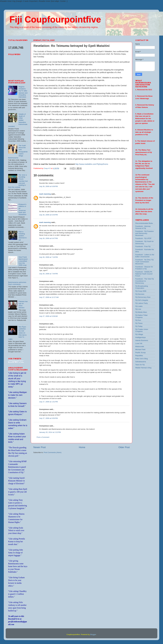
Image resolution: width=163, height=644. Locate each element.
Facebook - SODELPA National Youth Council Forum (144, 274)
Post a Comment (43, 437)
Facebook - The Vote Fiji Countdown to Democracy (144, 281)
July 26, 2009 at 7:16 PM (48, 257)
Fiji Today (139, 326)
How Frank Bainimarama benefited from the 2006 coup (23, 261)
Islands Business (142, 340)
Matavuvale (140, 346)
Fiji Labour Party (141, 303)
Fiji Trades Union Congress (142, 330)
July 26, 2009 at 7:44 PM (48, 274)
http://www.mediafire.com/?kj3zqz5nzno (92, 164)
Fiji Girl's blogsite (142, 300)
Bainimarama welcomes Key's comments (17, 283)
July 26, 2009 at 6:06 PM (48, 186)
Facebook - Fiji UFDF (143, 238)
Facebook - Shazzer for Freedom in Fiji (144, 268)
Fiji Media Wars (141, 312)
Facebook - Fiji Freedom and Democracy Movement (144, 233)
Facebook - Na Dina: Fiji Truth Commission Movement (144, 262)
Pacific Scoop (140, 353)
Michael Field (140, 350)
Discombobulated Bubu (144, 223)
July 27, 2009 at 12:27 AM (49, 297)
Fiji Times (139, 323)
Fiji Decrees (140, 294)
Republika (139, 356)
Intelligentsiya (140, 337)
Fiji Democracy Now (143, 297)
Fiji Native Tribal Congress (141, 316)
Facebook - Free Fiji (143, 246)
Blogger (93, 634)
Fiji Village (139, 334)
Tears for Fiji (140, 365)
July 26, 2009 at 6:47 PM (48, 238)
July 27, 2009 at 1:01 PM (48, 402)
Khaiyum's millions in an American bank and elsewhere (22, 209)
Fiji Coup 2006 (141, 291)
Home (82, 447)
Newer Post (40, 447)
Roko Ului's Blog (142, 359)
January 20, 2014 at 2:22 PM (50, 432)
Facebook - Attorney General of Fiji (143, 227)
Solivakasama (141, 362)
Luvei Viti (139, 343)
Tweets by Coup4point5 (16, 362)
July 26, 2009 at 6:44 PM (48, 215)
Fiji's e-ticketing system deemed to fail (23, 236)
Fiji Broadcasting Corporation (142, 287)
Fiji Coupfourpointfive (55, 19)
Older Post (124, 447)
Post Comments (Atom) (53, 452)
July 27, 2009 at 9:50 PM (48, 418)
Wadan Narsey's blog (143, 368)
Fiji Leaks (139, 306)
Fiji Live (138, 309)
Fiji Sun (138, 320)
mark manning (45, 194)
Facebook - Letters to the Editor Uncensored (145, 256)
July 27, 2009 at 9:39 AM (48, 316)
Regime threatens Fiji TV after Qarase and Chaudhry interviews (23, 92)
